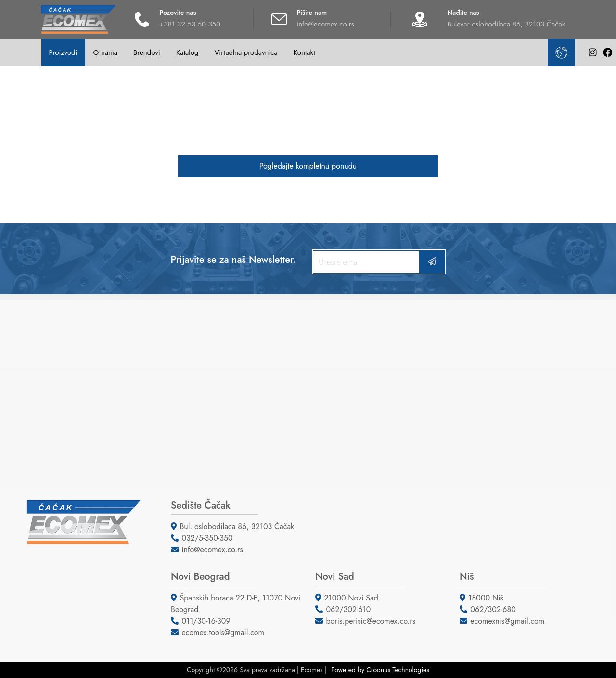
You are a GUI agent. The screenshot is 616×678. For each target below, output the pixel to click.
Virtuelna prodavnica (246, 52)
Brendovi (147, 52)
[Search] (366, 262)
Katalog (187, 52)
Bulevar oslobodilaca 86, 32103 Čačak (506, 24)
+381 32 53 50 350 (190, 24)
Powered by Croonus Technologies (380, 670)
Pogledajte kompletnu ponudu (308, 166)
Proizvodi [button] (63, 52)
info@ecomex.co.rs (325, 24)
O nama (105, 52)
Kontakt (304, 52)
